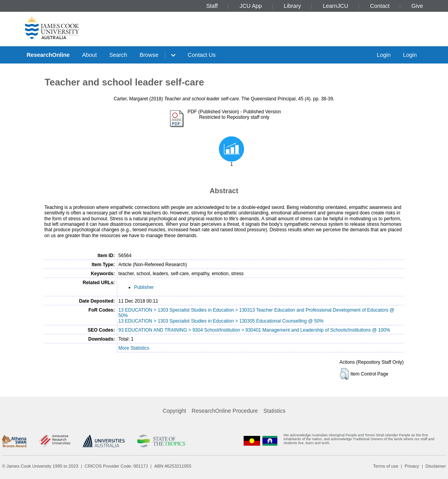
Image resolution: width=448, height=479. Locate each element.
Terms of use (386, 466)
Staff (212, 6)
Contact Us (202, 55)
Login (383, 55)
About (89, 55)
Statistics (274, 411)
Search (118, 55)
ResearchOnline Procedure (225, 411)
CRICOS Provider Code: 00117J (116, 466)
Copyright (175, 411)
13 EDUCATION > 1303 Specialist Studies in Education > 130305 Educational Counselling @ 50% (221, 321)
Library (292, 6)
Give (417, 6)
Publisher (144, 287)
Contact (380, 6)
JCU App (251, 6)
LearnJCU (336, 6)
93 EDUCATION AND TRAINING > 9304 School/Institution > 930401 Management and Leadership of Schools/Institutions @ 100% (254, 330)
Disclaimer (436, 466)
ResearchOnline (48, 55)
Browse (149, 55)
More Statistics (134, 348)
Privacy (412, 466)
